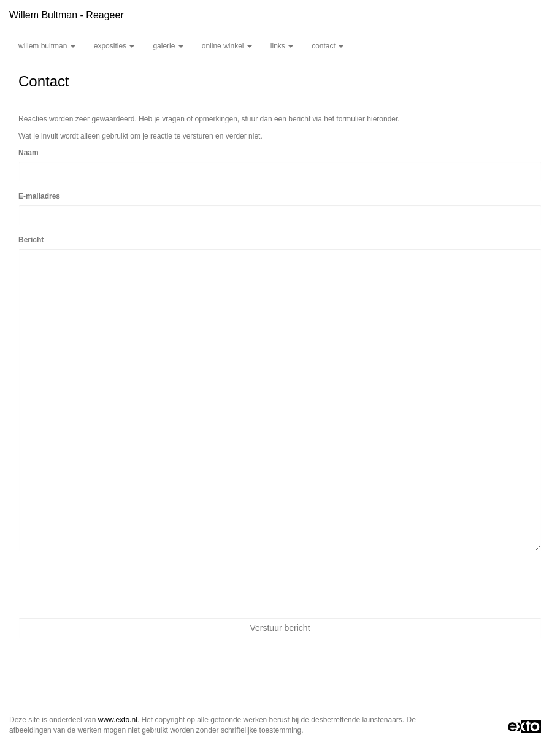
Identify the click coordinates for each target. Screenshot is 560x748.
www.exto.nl (118, 720)
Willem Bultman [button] (47, 46)
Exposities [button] (114, 46)
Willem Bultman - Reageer (67, 15)
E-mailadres (39, 196)
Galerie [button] (168, 46)
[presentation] (112, 584)
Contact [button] (328, 46)
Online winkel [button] (227, 46)
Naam (29, 153)
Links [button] (282, 46)
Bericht (31, 240)
